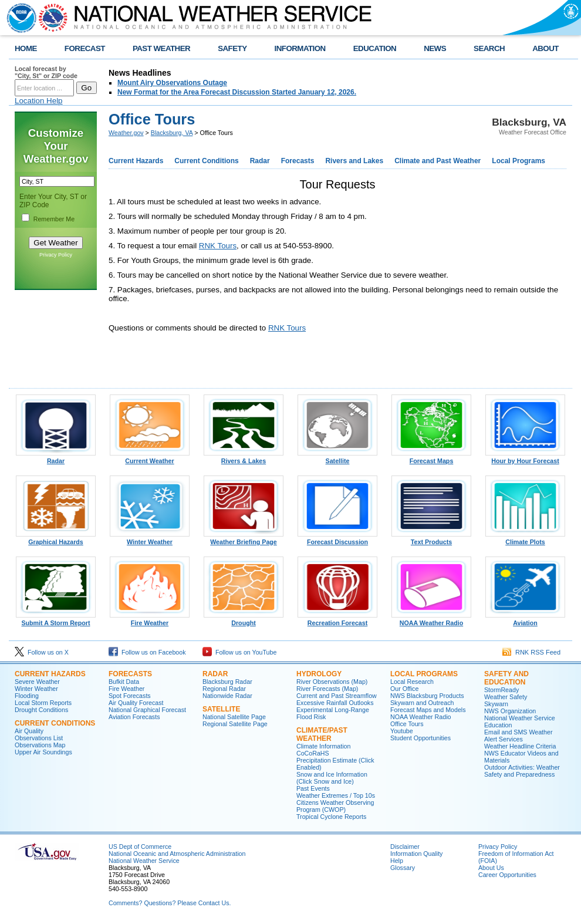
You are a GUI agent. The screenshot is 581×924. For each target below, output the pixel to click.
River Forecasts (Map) (327, 689)
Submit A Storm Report (56, 620)
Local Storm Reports (43, 703)
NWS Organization (510, 711)
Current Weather (150, 458)
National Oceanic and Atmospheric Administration (177, 854)
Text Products (431, 539)
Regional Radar (224, 689)
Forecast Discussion (337, 539)
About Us (491, 868)
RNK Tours (218, 246)
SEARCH (489, 48)
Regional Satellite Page (235, 724)
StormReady (501, 690)
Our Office (404, 689)
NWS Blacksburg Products (427, 696)
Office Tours (407, 724)
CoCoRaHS (313, 753)
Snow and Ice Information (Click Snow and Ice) (332, 778)
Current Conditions (206, 161)
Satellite (337, 458)
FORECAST (85, 48)
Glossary (403, 868)
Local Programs (518, 161)
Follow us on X (42, 652)
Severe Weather (37, 682)
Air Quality (29, 731)
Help (397, 861)
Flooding (27, 696)
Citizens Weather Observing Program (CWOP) (335, 806)
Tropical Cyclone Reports (331, 817)
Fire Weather (150, 620)
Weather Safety (506, 697)
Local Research (412, 682)
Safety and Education (506, 678)
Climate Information (323, 746)
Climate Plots (525, 539)
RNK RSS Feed (531, 652)
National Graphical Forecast (147, 710)
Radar (260, 161)
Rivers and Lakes (354, 161)
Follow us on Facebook (147, 652)
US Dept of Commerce (140, 847)
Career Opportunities (507, 875)
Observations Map (40, 745)
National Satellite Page (234, 717)
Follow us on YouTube (239, 652)
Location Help (39, 101)
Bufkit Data (124, 682)
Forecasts (298, 161)
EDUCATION (375, 48)
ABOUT (545, 48)
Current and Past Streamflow (337, 696)
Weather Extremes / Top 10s (336, 795)
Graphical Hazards (56, 539)
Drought (244, 620)
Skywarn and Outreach (422, 703)
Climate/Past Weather (322, 734)
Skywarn (496, 704)
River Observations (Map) (332, 682)
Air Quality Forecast (136, 703)
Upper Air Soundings (43, 752)
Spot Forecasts (130, 696)
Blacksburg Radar (227, 682)
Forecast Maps (431, 458)
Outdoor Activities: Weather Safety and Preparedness (522, 771)
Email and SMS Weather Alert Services (518, 736)
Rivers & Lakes (244, 458)
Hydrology (319, 674)
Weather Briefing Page (244, 539)
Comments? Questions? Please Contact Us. (170, 903)
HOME (26, 48)
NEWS (435, 48)
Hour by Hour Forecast (525, 458)
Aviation (525, 620)
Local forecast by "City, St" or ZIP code (46, 72)
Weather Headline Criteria (520, 746)
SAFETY (232, 48)
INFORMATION (300, 48)
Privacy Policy (56, 255)
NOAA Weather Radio (431, 620)
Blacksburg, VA (172, 133)
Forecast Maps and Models (428, 710)
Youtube (402, 731)
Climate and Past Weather (438, 161)
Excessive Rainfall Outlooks (335, 703)
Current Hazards (136, 161)
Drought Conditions (41, 710)
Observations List (39, 738)
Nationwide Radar (227, 696)
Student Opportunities (420, 738)
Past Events (313, 788)
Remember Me (54, 219)
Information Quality (416, 854)
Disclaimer (405, 847)
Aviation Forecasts (134, 717)
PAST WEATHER (161, 48)
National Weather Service (144, 861)
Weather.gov (126, 133)
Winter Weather (150, 539)
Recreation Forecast (337, 620)
